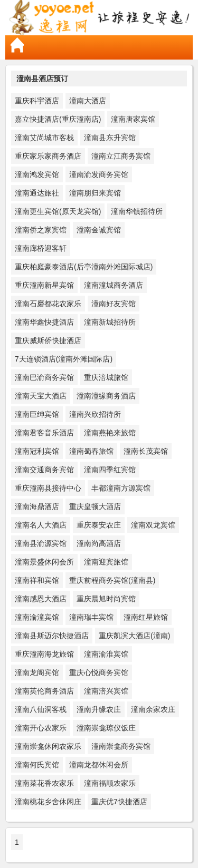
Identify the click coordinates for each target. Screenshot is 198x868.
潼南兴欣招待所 (95, 414)
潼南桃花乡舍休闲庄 (48, 802)
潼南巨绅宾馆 (37, 414)
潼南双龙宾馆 (153, 525)
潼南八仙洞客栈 (41, 709)
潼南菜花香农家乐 (44, 783)
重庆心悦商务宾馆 (99, 672)
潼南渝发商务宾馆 (99, 174)
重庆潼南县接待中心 (48, 488)
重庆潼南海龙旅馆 (44, 654)
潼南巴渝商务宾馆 (44, 377)
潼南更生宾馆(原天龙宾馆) (58, 211)
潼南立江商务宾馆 (121, 156)
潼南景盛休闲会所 (44, 562)
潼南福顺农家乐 (110, 783)
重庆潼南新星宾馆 (44, 285)
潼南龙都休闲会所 (99, 765)
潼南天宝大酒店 (41, 396)
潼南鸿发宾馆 (37, 174)
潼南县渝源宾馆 (41, 543)
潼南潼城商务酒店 (114, 285)
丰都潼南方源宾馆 (121, 488)
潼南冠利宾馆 (37, 451)
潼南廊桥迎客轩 (41, 248)
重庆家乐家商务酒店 (48, 156)
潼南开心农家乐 (41, 728)
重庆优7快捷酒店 (119, 802)
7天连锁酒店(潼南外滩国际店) (64, 359)
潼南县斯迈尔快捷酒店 (52, 636)
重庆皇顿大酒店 (95, 506)
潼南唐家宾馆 (133, 119)
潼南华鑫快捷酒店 (44, 322)
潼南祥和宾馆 (37, 580)
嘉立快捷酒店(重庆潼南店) (58, 119)
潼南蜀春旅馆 (91, 451)
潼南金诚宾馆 (99, 230)
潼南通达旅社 (37, 193)
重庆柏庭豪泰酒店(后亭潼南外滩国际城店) (84, 267)
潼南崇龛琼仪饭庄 (106, 728)
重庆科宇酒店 (37, 101)
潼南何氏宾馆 (37, 765)
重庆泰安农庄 (99, 525)
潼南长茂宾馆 (146, 451)
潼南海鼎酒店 (37, 506)
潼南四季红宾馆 (110, 470)
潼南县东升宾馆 (110, 138)
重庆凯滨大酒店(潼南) (134, 636)
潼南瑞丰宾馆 (91, 617)
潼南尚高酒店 (99, 543)
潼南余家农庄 (153, 709)
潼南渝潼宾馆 (37, 617)
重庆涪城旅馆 (106, 377)
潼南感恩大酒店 (41, 599)
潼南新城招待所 (110, 322)
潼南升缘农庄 (99, 709)
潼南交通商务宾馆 (44, 470)
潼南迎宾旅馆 (106, 562)
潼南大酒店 (88, 101)
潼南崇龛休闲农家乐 (48, 746)
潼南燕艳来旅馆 (110, 433)
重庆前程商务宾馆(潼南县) (112, 580)
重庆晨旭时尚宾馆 (106, 599)
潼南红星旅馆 (146, 617)
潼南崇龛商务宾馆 (121, 746)
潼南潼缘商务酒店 (106, 396)
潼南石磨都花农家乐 (48, 304)
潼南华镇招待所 (137, 211)
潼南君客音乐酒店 (44, 433)
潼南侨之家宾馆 (41, 230)
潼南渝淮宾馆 (106, 654)
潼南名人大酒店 (41, 525)
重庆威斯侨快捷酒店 (48, 340)
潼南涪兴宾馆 (106, 691)
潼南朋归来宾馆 (95, 193)
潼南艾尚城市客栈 (44, 138)
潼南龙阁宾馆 (37, 672)
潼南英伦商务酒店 (44, 691)
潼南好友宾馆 (114, 304)
